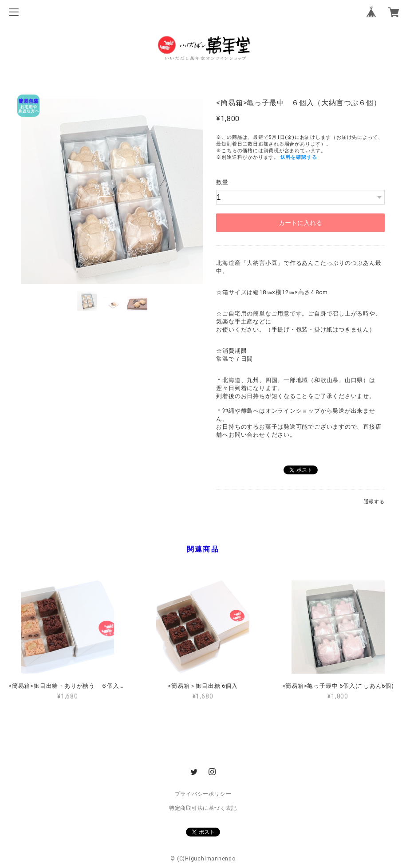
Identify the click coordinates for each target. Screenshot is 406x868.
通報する (374, 502)
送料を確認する (299, 157)
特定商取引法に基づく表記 (203, 808)
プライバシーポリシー (203, 794)
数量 (222, 182)
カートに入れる (300, 223)
